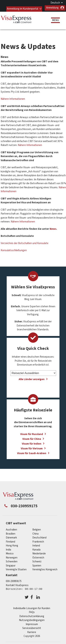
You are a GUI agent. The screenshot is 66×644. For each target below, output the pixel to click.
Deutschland (39, 537)
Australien (11, 529)
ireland (36, 545)
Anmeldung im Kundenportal (22, 8)
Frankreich (38, 540)
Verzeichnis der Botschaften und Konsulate (25, 242)
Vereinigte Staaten (16, 568)
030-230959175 (14, 580)
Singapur (11, 564)
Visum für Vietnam (32, 447)
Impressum (32, 623)
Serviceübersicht (32, 627)
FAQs (32, 611)
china (35, 533)
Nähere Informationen (13, 98)
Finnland (10, 540)
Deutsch (55, 3)
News (53, 228)
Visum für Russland (32, 433)
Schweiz (37, 560)
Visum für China (32, 438)
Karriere (32, 631)
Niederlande (39, 553)
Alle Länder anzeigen (32, 378)
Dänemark (11, 537)
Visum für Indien (32, 443)
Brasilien (11, 533)
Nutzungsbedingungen (32, 619)
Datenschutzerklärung (32, 615)
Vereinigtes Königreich (45, 568)
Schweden (12, 560)
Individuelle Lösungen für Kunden (32, 607)
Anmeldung (52, 8)
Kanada (36, 548)
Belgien (37, 529)
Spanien (37, 564)
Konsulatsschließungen (14, 249)
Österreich (38, 556)
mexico (10, 553)
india (8, 548)
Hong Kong (12, 545)
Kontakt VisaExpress (17, 584)
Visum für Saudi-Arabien (32, 452)
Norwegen (12, 556)
